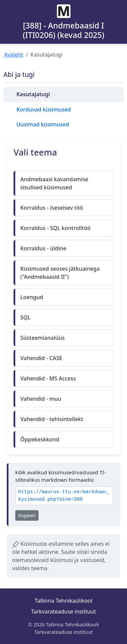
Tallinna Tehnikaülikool (63, 601)
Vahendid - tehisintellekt (52, 419)
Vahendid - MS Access (48, 378)
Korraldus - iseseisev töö (52, 208)
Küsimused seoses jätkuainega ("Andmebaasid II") (60, 273)
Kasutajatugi (33, 94)
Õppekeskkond (40, 439)
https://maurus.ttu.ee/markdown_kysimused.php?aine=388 (64, 496)
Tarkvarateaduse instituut (63, 611)
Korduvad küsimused (44, 109)
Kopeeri (27, 515)
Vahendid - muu (41, 399)
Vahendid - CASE (41, 358)
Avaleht (14, 55)
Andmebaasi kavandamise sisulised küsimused (54, 183)
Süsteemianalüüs (43, 338)
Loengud (32, 297)
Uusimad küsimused (43, 124)
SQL (25, 317)
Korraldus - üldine (43, 248)
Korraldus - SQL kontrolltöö (55, 228)
